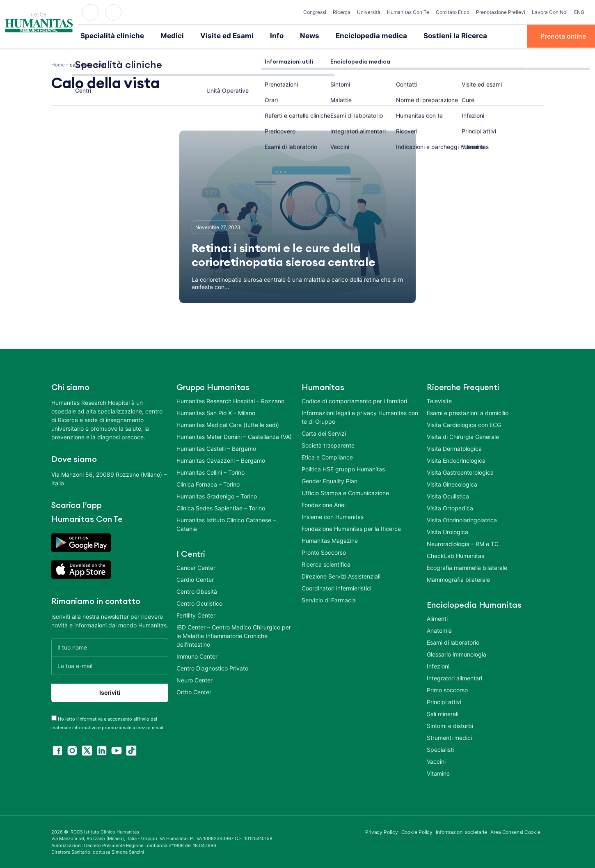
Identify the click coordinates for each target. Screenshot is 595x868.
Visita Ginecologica (452, 483)
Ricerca (342, 12)
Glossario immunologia (457, 653)
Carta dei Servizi (324, 433)
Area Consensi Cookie (515, 831)
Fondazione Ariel (324, 504)
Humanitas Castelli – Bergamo (216, 448)
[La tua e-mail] (110, 665)
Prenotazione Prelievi (501, 12)
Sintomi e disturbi (450, 725)
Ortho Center (194, 691)
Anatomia (439, 630)
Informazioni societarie (461, 831)
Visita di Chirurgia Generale (463, 436)
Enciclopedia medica (349, 36)
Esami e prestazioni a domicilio (468, 412)
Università (369, 12)
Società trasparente (328, 444)
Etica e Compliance (327, 456)
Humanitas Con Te (408, 12)
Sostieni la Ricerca (426, 36)
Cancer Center (196, 567)
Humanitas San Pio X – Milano (216, 412)
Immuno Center (197, 656)
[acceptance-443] (54, 717)
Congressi (315, 12)
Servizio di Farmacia (329, 599)
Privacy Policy (382, 831)
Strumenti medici (449, 737)
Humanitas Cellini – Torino (211, 472)
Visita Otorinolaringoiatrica (462, 519)
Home (58, 64)
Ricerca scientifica (326, 564)
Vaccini (436, 761)
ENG (579, 12)
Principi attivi (444, 701)
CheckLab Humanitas (455, 555)
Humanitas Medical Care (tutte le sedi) (228, 424)
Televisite (439, 400)
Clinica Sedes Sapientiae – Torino (221, 507)
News (292, 36)
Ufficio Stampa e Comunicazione (345, 492)
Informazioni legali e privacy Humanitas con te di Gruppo (360, 416)
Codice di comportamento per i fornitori (354, 400)
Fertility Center (196, 614)
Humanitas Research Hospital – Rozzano (230, 400)
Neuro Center (195, 679)
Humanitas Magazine (330, 540)
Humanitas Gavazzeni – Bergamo (221, 460)
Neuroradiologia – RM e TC (463, 543)
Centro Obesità (197, 591)
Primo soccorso (447, 689)
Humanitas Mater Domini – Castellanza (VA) (234, 436)
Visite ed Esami (214, 36)
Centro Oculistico (199, 603)
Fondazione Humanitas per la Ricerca (351, 528)
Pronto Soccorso (324, 552)
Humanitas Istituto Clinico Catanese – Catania (226, 524)
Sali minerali (443, 713)
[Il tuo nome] (110, 646)
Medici (163, 36)
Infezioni (438, 665)
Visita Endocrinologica (456, 460)
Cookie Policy (417, 831)
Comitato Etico (453, 12)
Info (260, 36)
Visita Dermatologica (454, 448)
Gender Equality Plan (330, 480)
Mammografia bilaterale (458, 579)
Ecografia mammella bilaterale (467, 567)
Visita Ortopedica (450, 507)
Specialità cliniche (109, 36)
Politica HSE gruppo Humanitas (343, 468)
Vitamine (438, 773)
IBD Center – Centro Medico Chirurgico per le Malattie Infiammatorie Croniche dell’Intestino (234, 635)
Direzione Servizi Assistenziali (341, 575)
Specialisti (440, 749)
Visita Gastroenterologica (460, 472)
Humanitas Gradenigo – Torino (217, 495)
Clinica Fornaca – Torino (208, 483)
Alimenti (437, 618)
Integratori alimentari (454, 677)
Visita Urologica (447, 531)
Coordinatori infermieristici (336, 587)
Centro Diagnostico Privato (212, 667)
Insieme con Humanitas (333, 516)
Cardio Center (195, 579)
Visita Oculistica (448, 495)
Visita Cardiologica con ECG (464, 424)
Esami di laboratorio (453, 642)
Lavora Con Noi (550, 12)
